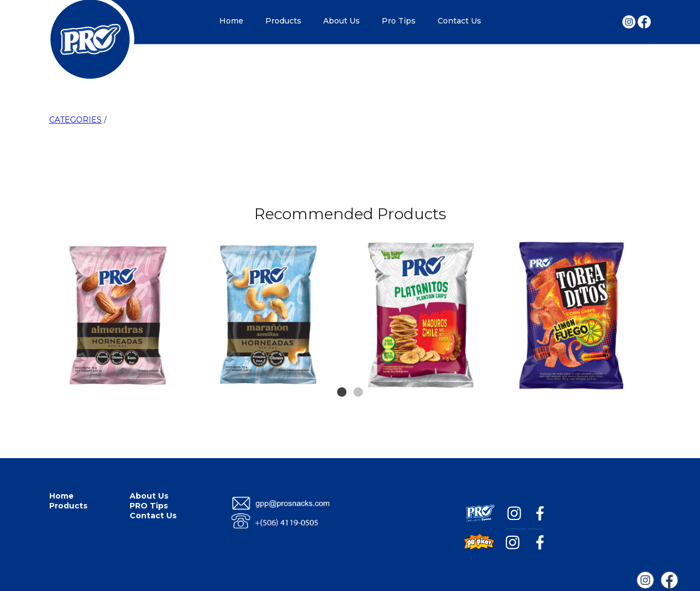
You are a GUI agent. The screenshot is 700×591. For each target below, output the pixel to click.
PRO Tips (149, 506)
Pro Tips (399, 21)
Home (231, 21)
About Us (342, 21)
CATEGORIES (75, 120)
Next (630, 261)
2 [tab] (358, 376)
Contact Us (459, 21)
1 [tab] (342, 376)
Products (283, 21)
